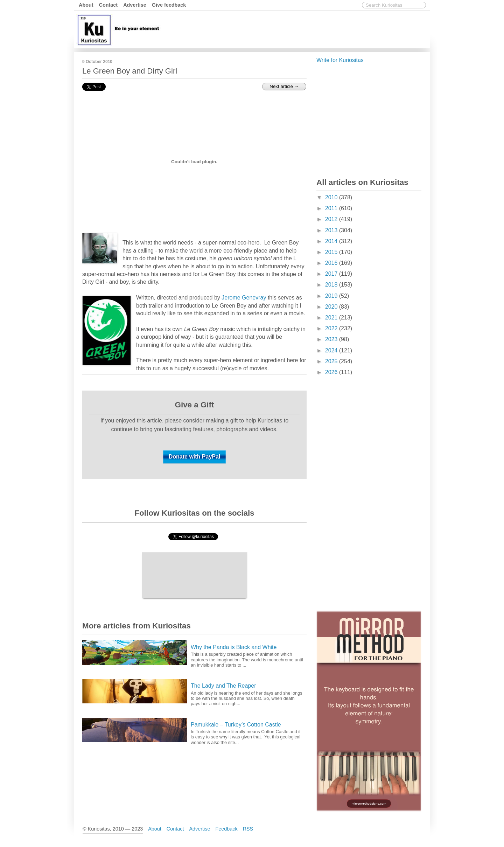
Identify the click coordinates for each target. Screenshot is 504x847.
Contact (108, 5)
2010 (332, 197)
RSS (248, 829)
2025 (332, 361)
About (86, 5)
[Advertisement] (301, 29)
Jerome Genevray (244, 298)
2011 (332, 208)
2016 (332, 263)
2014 (332, 241)
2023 (332, 339)
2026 (332, 372)
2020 (332, 307)
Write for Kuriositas (340, 60)
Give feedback (169, 5)
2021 (332, 318)
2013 (332, 230)
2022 (332, 328)
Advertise (135, 5)
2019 (332, 296)
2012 (332, 219)
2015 (332, 252)
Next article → (284, 86)
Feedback (226, 829)
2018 (332, 285)
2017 (332, 274)
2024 (332, 350)
